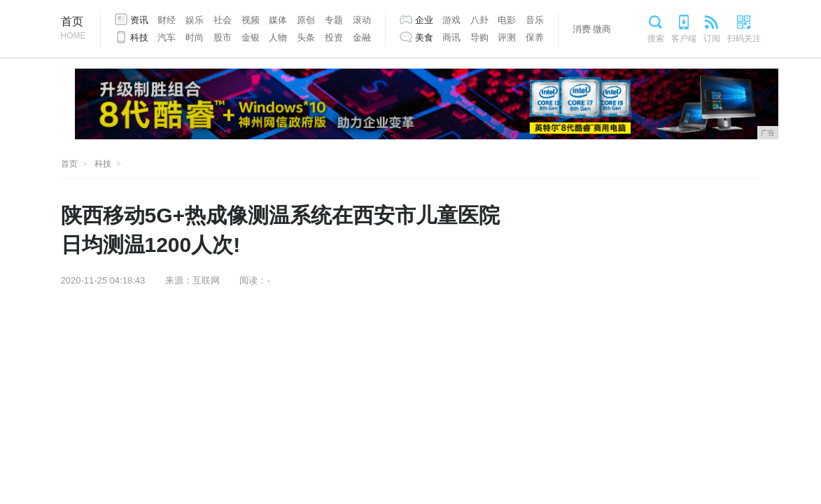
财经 (167, 20)
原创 (306, 20)
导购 (479, 37)
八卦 (479, 20)
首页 (73, 29)
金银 (251, 37)
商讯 (451, 37)
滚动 (362, 20)
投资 (334, 37)
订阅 (712, 38)
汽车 (167, 37)
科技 (139, 37)
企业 (424, 20)
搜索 (656, 38)
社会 (223, 20)
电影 (507, 20)
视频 (251, 20)
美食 (424, 37)
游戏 (451, 20)
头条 (306, 37)
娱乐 (195, 20)
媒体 (278, 20)
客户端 (684, 38)
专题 (334, 20)
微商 (602, 29)
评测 (507, 37)
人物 (278, 37)
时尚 (195, 37)
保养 (535, 37)
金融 (362, 37)
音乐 (535, 20)
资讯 (139, 20)
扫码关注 (744, 38)
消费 (582, 29)
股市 (223, 37)
